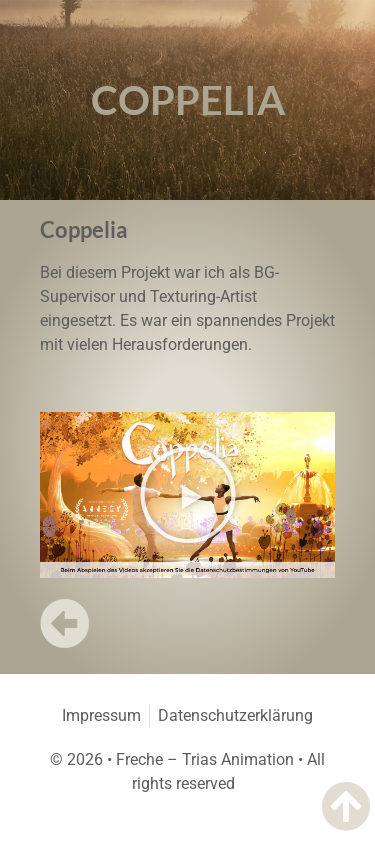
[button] (188, 495)
